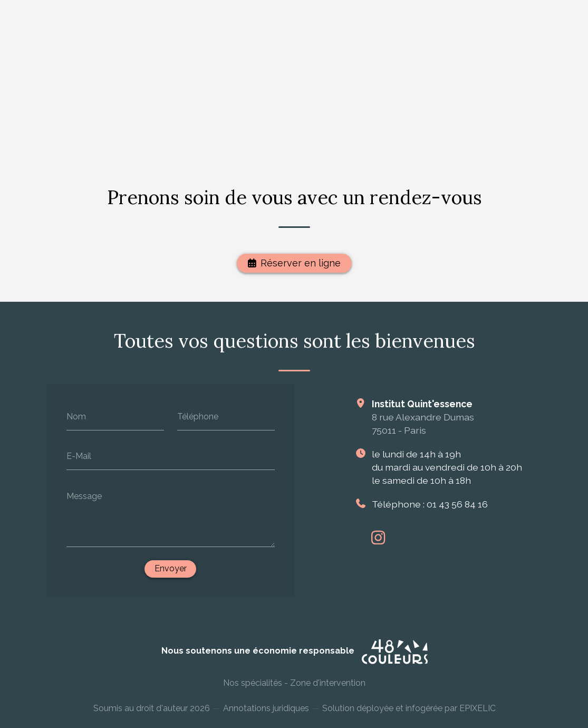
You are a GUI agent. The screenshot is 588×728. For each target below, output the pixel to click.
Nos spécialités (252, 687)
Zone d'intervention (327, 687)
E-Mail (78, 456)
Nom (76, 416)
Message (84, 496)
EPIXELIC (477, 715)
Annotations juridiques (266, 714)
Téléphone (197, 416)
